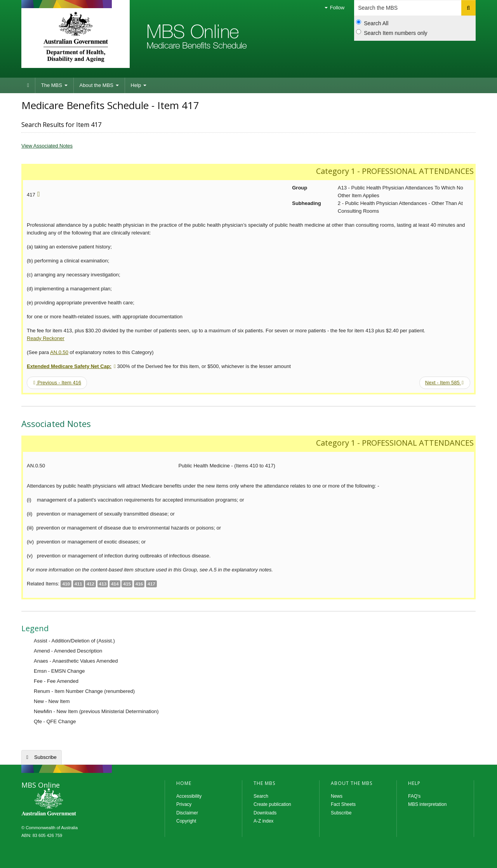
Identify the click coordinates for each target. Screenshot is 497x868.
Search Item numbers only (392, 33)
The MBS (54, 85)
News (337, 796)
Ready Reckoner (46, 338)
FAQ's (414, 796)
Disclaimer (187, 813)
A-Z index (263, 821)
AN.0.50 (59, 352)
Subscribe (45, 757)
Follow (335, 8)
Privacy (184, 804)
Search (261, 796)
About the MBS (99, 85)
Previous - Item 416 (57, 383)
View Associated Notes (47, 146)
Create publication (272, 804)
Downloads (265, 813)
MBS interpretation (427, 804)
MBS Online (70, 803)
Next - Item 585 (444, 383)
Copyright (186, 821)
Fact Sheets (343, 804)
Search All (372, 23)
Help (139, 85)
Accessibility (189, 796)
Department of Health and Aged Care (76, 37)
